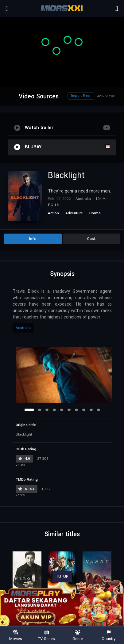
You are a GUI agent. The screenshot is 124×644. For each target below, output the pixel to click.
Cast (91, 239)
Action (53, 213)
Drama (95, 213)
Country (108, 636)
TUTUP (62, 577)
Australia (23, 328)
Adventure (74, 213)
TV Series (46, 636)
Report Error (81, 96)
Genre (77, 636)
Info (33, 239)
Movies (15, 636)
